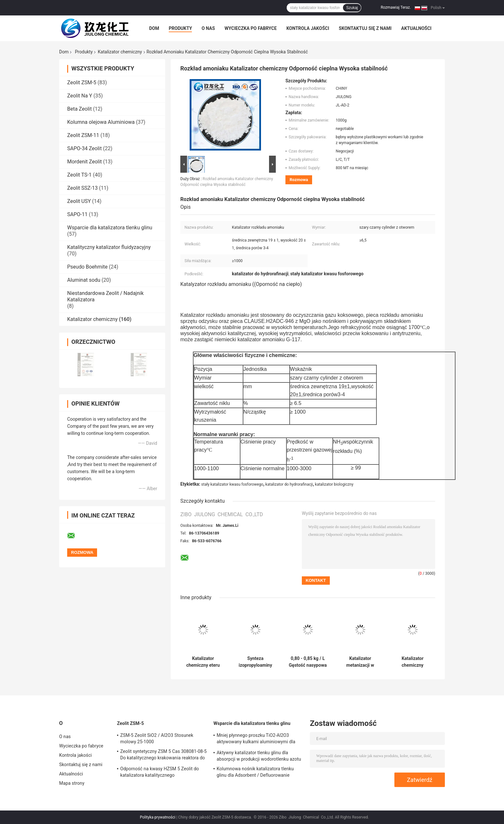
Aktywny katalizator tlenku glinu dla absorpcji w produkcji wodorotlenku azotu (259, 756)
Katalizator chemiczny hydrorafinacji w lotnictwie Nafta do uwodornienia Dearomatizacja (413, 662)
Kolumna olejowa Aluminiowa (101, 122)
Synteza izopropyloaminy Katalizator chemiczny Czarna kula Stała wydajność (256, 662)
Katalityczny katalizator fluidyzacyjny (109, 247)
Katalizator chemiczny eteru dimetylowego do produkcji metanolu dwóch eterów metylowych (203, 662)
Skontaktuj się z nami (365, 28)
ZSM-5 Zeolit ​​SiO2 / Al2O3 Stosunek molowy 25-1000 (157, 738)
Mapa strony (72, 783)
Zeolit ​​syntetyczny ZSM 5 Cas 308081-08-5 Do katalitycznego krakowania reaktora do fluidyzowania (163, 755)
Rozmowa (299, 180)
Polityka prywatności (157, 817)
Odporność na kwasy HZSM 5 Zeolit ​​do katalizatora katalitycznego (160, 772)
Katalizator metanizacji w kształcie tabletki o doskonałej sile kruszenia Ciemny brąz (360, 662)
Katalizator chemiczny (120, 52)
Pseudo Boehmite (87, 267)
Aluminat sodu (84, 280)
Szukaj (352, 8)
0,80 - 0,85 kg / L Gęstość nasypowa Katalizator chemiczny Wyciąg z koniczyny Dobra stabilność (308, 662)
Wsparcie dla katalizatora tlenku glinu (110, 228)
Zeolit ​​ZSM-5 (82, 82)
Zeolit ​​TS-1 (79, 175)
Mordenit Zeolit (85, 162)
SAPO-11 (77, 214)
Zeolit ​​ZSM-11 (83, 135)
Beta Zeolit (79, 109)
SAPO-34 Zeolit (84, 148)
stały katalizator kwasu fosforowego (232, 484)
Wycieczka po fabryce (251, 28)
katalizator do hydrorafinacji (289, 484)
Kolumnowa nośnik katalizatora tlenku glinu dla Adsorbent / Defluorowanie (255, 772)
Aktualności (416, 28)
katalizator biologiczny (334, 484)
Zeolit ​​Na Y (80, 96)
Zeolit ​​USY (79, 201)
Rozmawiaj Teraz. (396, 7)
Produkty (180, 28)
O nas (208, 28)
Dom (154, 28)
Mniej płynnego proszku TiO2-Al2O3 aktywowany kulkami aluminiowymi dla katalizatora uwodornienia (256, 739)
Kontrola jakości (308, 28)
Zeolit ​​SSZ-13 (82, 188)
